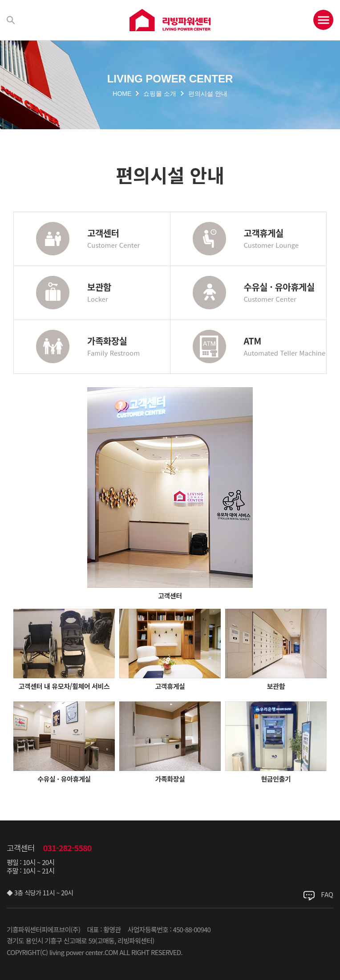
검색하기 (11, 20)
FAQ (327, 894)
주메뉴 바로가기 (0, 0)
